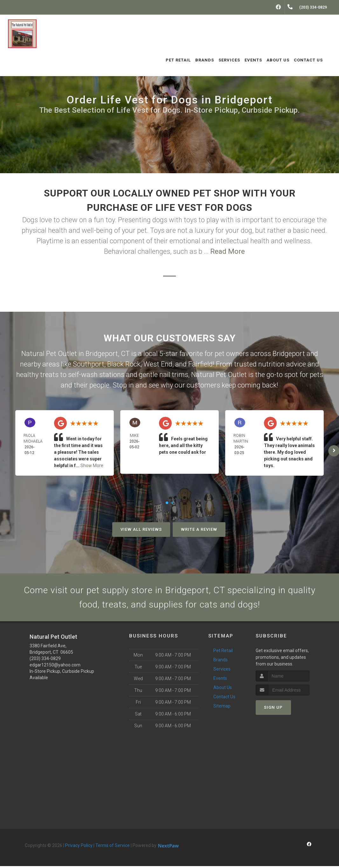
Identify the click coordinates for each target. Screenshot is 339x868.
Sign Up (273, 709)
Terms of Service (113, 847)
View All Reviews (141, 529)
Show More (92, 466)
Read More (228, 251)
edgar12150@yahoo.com (55, 667)
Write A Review (199, 529)
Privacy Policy (79, 847)
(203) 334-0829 (45, 660)
